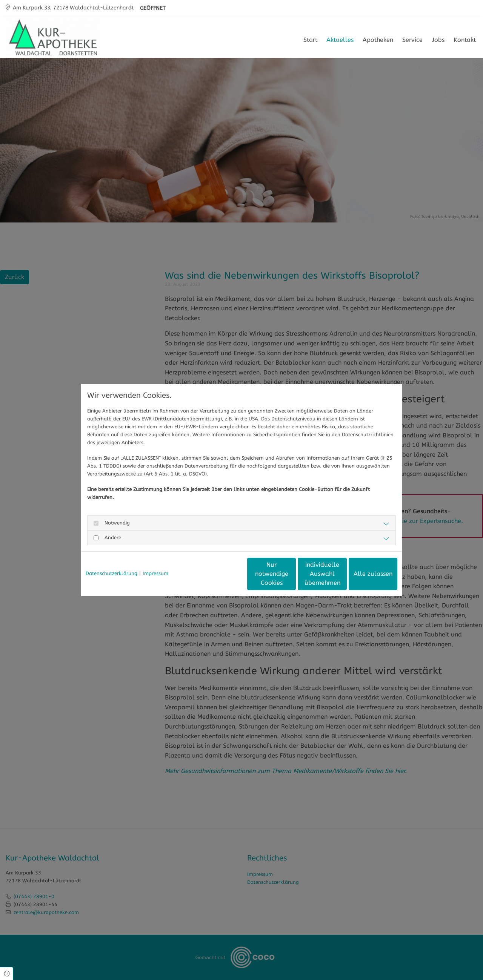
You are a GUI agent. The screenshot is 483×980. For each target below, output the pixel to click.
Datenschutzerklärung (112, 573)
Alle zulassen (362, 574)
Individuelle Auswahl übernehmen (291, 574)
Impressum (155, 573)
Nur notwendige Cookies (219, 574)
